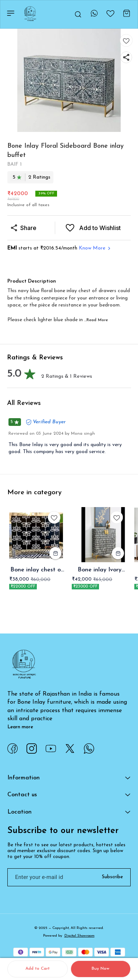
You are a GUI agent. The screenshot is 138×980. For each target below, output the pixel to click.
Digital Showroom (79, 936)
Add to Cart (38, 969)
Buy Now (100, 969)
